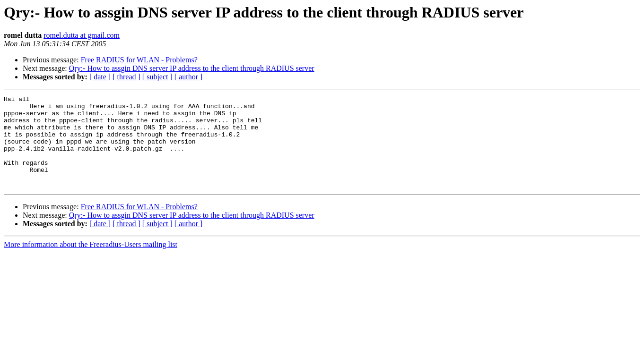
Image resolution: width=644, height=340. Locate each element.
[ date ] (100, 77)
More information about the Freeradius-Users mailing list (91, 263)
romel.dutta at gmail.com (82, 35)
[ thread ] (126, 77)
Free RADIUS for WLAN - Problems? (139, 60)
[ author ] (189, 77)
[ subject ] (157, 77)
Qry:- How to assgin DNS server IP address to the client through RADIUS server (192, 68)
